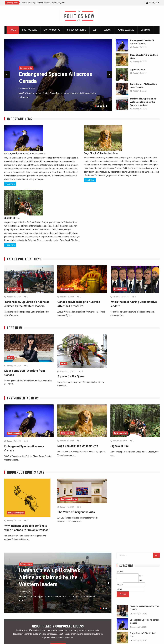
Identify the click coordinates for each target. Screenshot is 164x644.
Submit (123, 595)
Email (120, 585)
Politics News (30, 30)
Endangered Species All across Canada (25, 153)
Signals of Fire (138, 70)
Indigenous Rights (76, 30)
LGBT (95, 30)
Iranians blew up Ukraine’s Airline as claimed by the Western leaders (143, 102)
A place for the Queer (71, 377)
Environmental (52, 30)
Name (120, 572)
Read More (10, 184)
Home (13, 30)
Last (140, 581)
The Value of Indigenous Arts (76, 513)
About (108, 30)
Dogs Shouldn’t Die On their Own (101, 153)
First (141, 576)
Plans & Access (126, 30)
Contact (145, 30)
